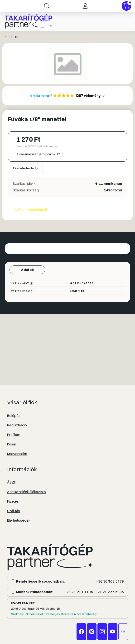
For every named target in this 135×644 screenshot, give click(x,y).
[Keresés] (47, 6)
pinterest (92, 632)
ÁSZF (12, 482)
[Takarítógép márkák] (6, 37)
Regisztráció (17, 425)
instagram (102, 632)
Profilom (14, 435)
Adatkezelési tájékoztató (27, 492)
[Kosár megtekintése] (126, 6)
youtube (113, 632)
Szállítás (14, 511)
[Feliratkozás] (25, 168)
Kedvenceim (17, 454)
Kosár (12, 444)
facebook (81, 632)
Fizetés (13, 501)
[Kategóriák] (9, 6)
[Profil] (85, 6)
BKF (18, 37)
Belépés (14, 416)
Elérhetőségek (19, 520)
